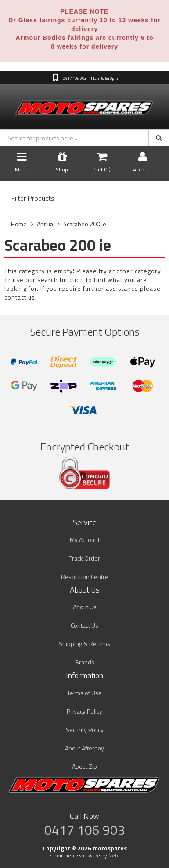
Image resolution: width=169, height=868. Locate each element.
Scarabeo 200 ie (85, 224)
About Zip (84, 766)
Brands (85, 662)
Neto (114, 856)
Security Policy (85, 730)
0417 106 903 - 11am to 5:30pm (90, 78)
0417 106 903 (85, 830)
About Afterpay (84, 748)
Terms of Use (84, 693)
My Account (85, 540)
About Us (85, 607)
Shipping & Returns (84, 644)
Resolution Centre (85, 577)
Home (19, 224)
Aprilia (45, 224)
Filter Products (33, 199)
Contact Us (84, 625)
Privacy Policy (84, 711)
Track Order (85, 558)
